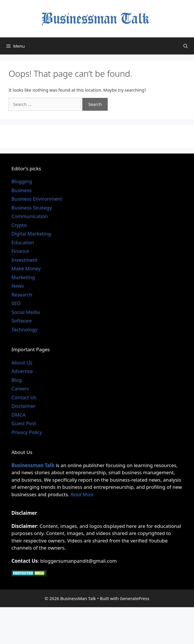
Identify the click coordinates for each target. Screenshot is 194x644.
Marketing (23, 277)
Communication (30, 216)
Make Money (26, 268)
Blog (17, 380)
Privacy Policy (27, 432)
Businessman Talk (33, 465)
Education (23, 242)
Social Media (26, 312)
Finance (20, 251)
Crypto (19, 225)
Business (21, 190)
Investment (24, 260)
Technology (24, 329)
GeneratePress (135, 598)
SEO (16, 303)
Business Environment (37, 199)
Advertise (22, 371)
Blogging (22, 181)
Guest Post (24, 423)
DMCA (18, 415)
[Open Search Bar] (186, 46)
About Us (22, 363)
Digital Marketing (31, 234)
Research (22, 295)
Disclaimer (23, 406)
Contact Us (24, 397)
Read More (82, 494)
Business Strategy (32, 208)
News (18, 286)
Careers (20, 388)
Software (22, 321)
